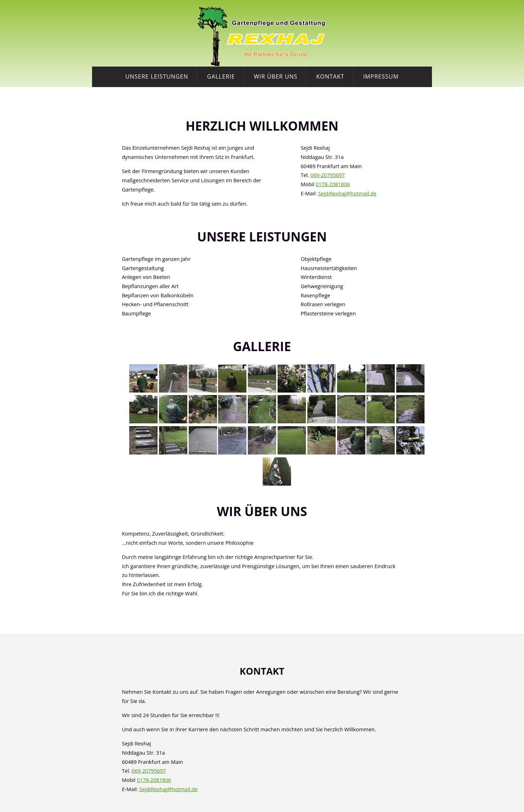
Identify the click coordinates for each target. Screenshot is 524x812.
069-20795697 (328, 175)
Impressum (381, 76)
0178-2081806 (333, 184)
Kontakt (330, 76)
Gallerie (221, 76)
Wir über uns (276, 76)
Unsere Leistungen (157, 76)
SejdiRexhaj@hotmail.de (347, 193)
